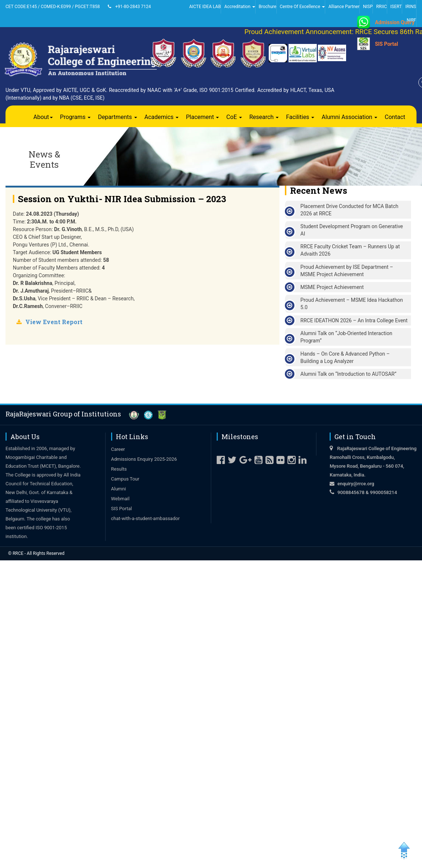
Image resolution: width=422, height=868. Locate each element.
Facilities (300, 117)
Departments (118, 117)
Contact (395, 117)
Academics (162, 117)
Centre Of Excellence (302, 7)
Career (118, 449)
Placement (202, 117)
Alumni (119, 489)
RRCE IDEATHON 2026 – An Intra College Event (354, 320)
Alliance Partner (344, 7)
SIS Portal (387, 44)
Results (119, 469)
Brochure (267, 7)
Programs (76, 117)
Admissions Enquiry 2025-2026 (144, 459)
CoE (234, 117)
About (43, 117)
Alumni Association (349, 117)
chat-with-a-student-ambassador (145, 518)
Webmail (120, 499)
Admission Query (395, 22)
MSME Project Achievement (332, 287)
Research (264, 117)
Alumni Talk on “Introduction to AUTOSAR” (348, 374)
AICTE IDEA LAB (205, 7)
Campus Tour (125, 479)
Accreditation (240, 7)
